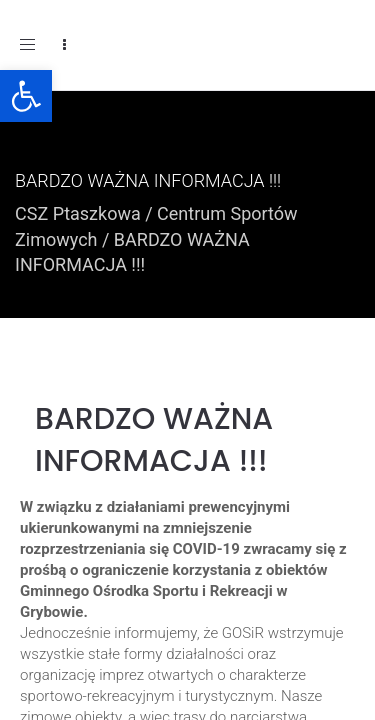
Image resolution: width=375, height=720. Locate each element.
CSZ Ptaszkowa (78, 213)
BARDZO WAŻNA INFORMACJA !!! (154, 440)
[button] (26, 96)
